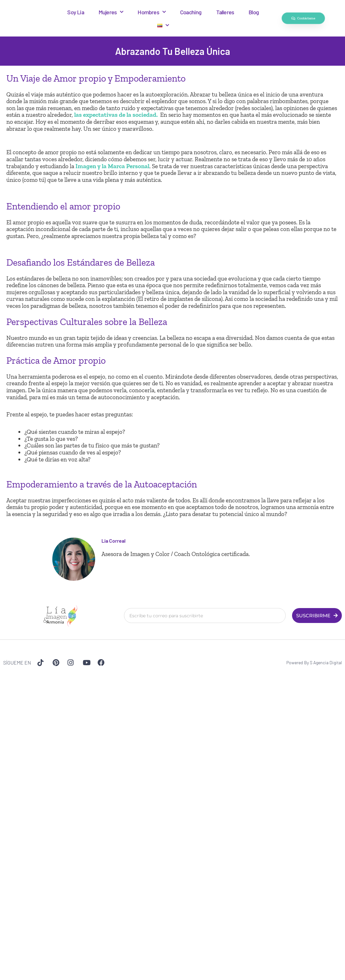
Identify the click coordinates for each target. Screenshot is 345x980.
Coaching (191, 12)
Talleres (225, 12)
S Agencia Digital (326, 662)
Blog (254, 12)
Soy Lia (75, 12)
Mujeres (111, 12)
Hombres (152, 12)
